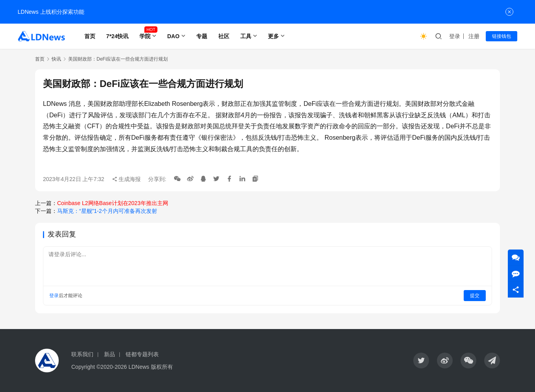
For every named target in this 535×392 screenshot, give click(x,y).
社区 (224, 36)
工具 (246, 36)
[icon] (421, 361)
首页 (90, 36)
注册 (474, 36)
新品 (110, 354)
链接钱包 (502, 36)
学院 (145, 36)
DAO (173, 36)
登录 (455, 36)
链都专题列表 (142, 354)
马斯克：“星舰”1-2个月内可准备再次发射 (107, 211)
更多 (273, 36)
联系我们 (82, 354)
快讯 (56, 59)
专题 (202, 36)
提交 (475, 296)
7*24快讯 (118, 36)
